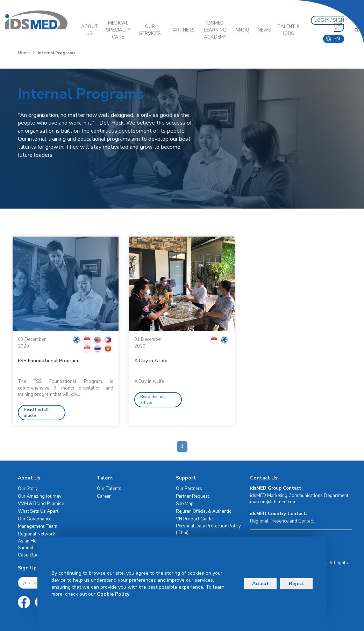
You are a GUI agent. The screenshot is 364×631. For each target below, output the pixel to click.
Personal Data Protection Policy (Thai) (208, 529)
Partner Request (192, 496)
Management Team (38, 526)
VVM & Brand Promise (41, 504)
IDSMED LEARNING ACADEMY (215, 30)
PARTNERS (182, 30)
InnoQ (242, 30)
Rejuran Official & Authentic (204, 511)
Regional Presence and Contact (282, 521)
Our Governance (35, 519)
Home (24, 53)
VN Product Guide (194, 519)
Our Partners (189, 489)
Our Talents (109, 489)
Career (104, 496)
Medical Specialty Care (118, 30)
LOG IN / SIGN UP (329, 24)
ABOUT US (90, 30)
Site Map (185, 504)
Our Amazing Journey (40, 496)
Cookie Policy (113, 594)
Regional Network (36, 534)
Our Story (28, 489)
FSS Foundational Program (48, 361)
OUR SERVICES (150, 30)
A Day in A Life (151, 361)
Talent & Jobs (289, 30)
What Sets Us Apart (38, 511)
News (265, 30)
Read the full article (36, 412)
